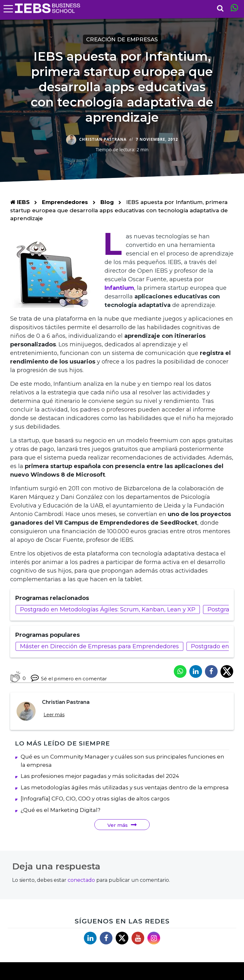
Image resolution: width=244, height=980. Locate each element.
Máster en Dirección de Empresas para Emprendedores (99, 646)
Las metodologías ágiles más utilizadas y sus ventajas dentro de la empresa (125, 787)
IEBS (20, 202)
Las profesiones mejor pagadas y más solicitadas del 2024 (100, 776)
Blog (107, 202)
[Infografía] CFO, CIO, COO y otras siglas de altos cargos (95, 799)
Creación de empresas (122, 39)
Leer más (54, 715)
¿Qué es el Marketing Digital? (61, 810)
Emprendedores (66, 202)
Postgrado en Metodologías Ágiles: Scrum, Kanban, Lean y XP (108, 609)
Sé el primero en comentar (69, 678)
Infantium (119, 288)
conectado (81, 880)
